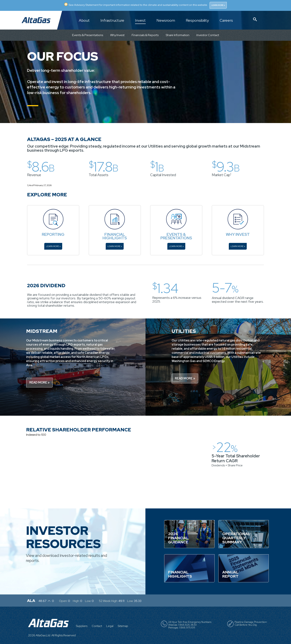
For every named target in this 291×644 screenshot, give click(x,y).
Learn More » (218, 5)
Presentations (176, 238)
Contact (97, 626)
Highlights (115, 238)
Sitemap (123, 626)
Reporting (53, 234)
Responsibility (197, 21)
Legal (110, 626)
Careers (226, 21)
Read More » (39, 382)
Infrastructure (112, 21)
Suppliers (82, 626)
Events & (176, 234)
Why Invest (117, 35)
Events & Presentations (88, 35)
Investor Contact (208, 35)
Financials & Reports (145, 35)
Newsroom (166, 21)
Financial (115, 234)
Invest (140, 21)
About (84, 21)
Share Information (178, 35)
